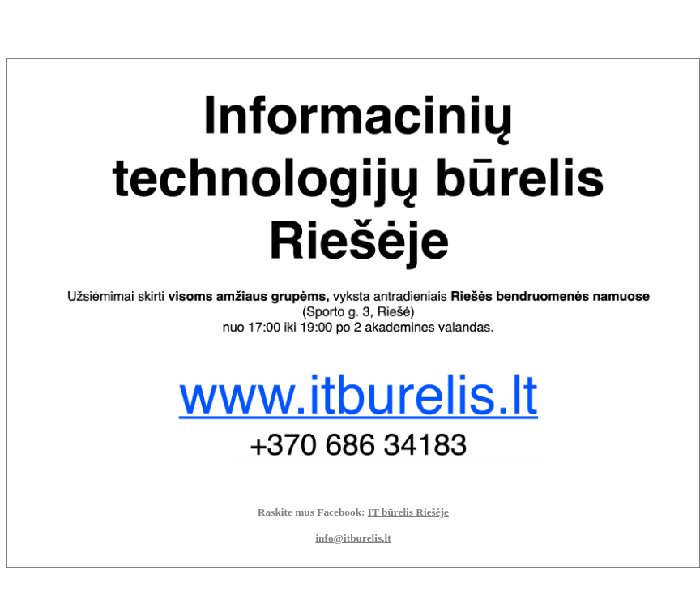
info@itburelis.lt (353, 538)
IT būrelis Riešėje (408, 512)
